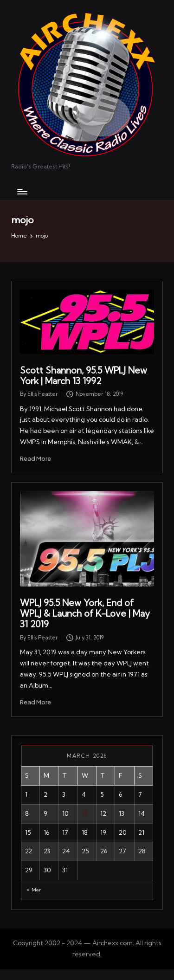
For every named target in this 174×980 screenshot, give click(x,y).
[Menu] (22, 191)
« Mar (34, 890)
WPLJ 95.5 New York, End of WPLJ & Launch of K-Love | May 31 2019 (85, 613)
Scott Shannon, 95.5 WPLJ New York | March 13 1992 (84, 376)
